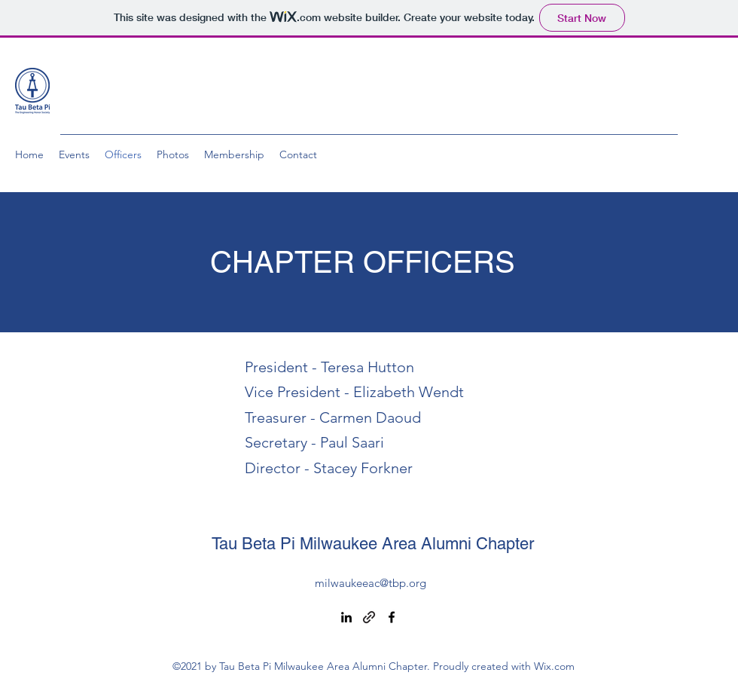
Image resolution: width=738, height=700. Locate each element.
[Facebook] (392, 617)
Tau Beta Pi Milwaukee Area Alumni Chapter (373, 544)
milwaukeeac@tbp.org (371, 583)
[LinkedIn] (346, 617)
